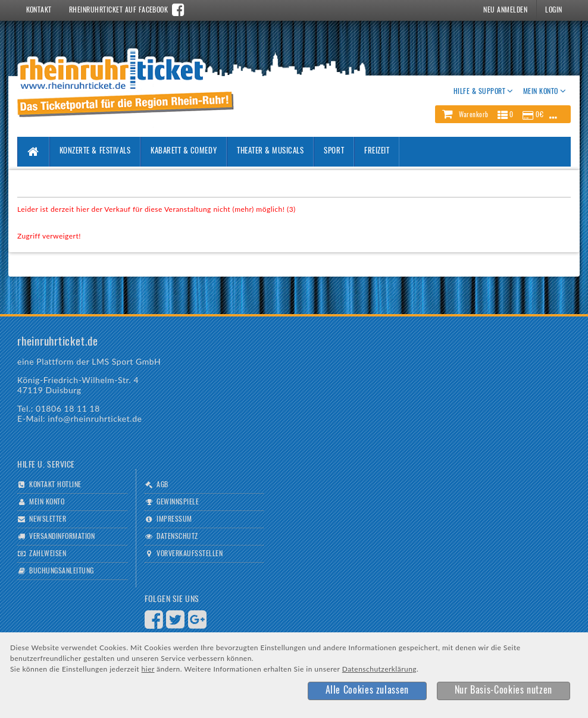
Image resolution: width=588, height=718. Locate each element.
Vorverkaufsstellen (190, 554)
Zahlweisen (48, 554)
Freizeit (377, 151)
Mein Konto (47, 502)
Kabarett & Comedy (184, 151)
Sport (334, 151)
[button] (503, 114)
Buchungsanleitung (61, 571)
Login (553, 10)
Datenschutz (177, 537)
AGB (162, 485)
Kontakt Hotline (55, 485)
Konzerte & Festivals (95, 151)
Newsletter (48, 519)
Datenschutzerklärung (379, 669)
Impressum (174, 519)
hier (148, 669)
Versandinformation (62, 537)
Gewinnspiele (178, 502)
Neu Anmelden (505, 10)
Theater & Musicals (270, 151)
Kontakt (39, 10)
